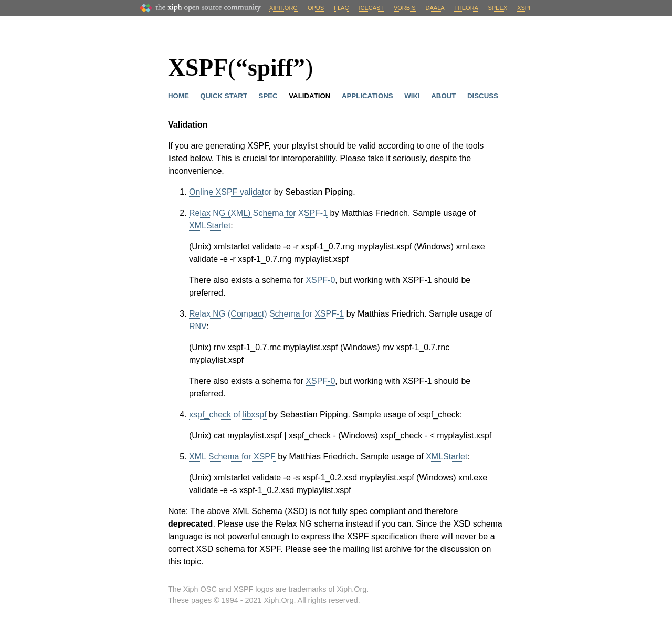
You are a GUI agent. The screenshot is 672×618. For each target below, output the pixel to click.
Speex (497, 8)
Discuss (483, 96)
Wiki (412, 96)
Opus (316, 8)
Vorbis (405, 8)
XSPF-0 (320, 280)
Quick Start (224, 96)
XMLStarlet (210, 226)
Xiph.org (283, 8)
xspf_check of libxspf (228, 415)
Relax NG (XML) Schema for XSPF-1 (258, 213)
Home (178, 96)
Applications (367, 96)
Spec (268, 96)
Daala (435, 8)
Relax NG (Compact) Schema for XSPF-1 (266, 314)
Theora (466, 8)
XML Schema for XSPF (232, 457)
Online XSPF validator (230, 192)
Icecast (371, 8)
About (443, 96)
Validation (309, 96)
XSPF (525, 8)
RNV (198, 326)
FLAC (341, 8)
